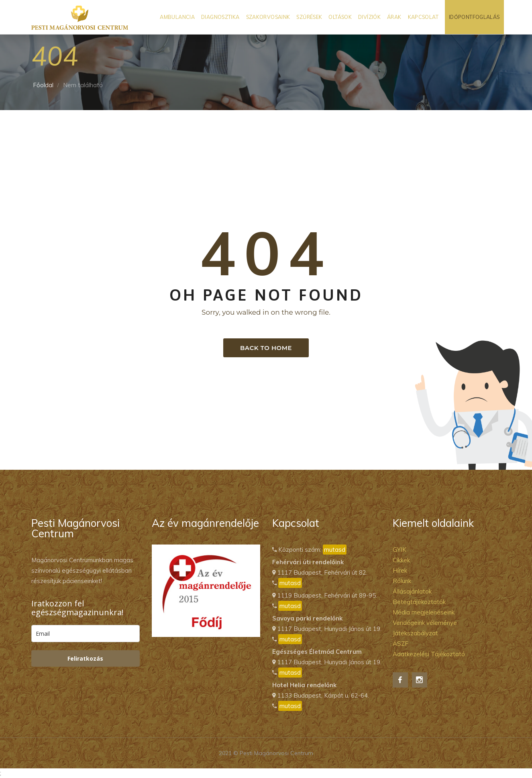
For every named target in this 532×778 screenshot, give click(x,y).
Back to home (266, 348)
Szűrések (309, 17)
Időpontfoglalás (474, 17)
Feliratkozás (85, 658)
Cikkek (401, 560)
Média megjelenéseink (424, 612)
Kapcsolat (423, 17)
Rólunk (402, 581)
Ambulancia (177, 17)
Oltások (340, 17)
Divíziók (369, 17)
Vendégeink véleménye (425, 623)
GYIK (400, 550)
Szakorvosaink (268, 17)
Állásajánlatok (412, 591)
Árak (394, 17)
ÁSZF (401, 644)
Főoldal (43, 85)
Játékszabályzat (415, 633)
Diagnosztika (220, 17)
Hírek (400, 570)
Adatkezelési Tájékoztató (429, 654)
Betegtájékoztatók (419, 602)
